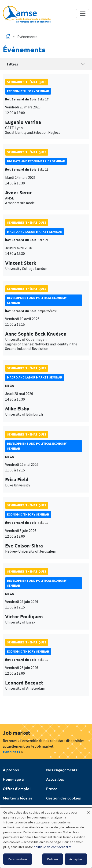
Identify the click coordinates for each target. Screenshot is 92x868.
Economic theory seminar (28, 91)
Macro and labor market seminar (35, 232)
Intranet (10, 807)
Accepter (76, 859)
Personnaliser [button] (18, 859)
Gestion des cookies (63, 798)
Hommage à (13, 779)
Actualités (55, 779)
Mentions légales (18, 798)
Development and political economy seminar (37, 300)
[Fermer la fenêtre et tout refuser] (88, 811)
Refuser (53, 859)
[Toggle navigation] (83, 14)
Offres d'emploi (17, 788)
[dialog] (46, 838)
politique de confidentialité (53, 847)
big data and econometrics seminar (36, 161)
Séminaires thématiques (27, 82)
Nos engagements (62, 770)
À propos (11, 770)
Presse (52, 788)
